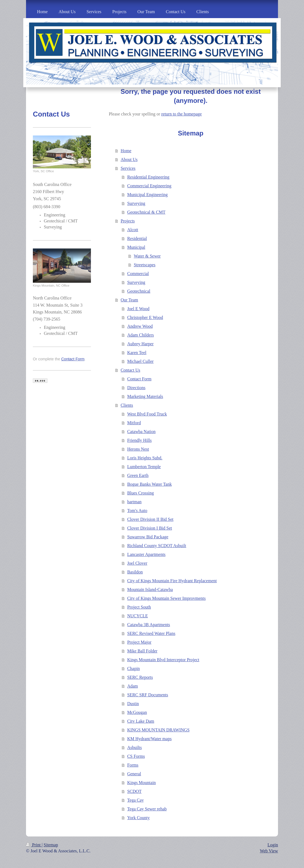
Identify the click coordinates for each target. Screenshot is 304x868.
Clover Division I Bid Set (150, 528)
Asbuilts (134, 747)
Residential (137, 238)
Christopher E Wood (145, 317)
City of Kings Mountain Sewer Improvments (166, 598)
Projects (128, 221)
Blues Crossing (140, 493)
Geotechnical (139, 291)
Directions (136, 388)
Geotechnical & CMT (146, 212)
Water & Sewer (147, 256)
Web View (269, 851)
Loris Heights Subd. (145, 458)
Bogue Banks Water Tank (149, 484)
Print (34, 845)
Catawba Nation (141, 432)
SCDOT (134, 791)
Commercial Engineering (149, 186)
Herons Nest (138, 449)
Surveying (136, 203)
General (134, 774)
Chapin (133, 668)
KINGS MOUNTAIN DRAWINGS (158, 730)
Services (128, 168)
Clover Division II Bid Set (150, 519)
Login (273, 845)
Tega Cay (135, 800)
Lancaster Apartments (146, 554)
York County (138, 818)
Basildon (135, 572)
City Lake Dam (141, 721)
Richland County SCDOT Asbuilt (157, 546)
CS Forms (136, 756)
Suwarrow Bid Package (148, 537)
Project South (139, 607)
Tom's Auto (137, 511)
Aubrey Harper (140, 344)
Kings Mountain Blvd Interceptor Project (163, 660)
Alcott (133, 230)
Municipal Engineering (147, 195)
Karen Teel (137, 353)
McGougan (137, 712)
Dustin (133, 704)
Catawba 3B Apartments (148, 625)
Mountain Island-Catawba (150, 589)
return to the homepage (182, 114)
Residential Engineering (148, 177)
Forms (133, 765)
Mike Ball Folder (142, 651)
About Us (129, 159)
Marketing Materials (145, 396)
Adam (132, 686)
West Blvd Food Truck (147, 414)
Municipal (136, 247)
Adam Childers (140, 335)
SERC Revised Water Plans (151, 633)
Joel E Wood (138, 309)
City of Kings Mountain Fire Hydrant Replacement (172, 581)
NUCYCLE (137, 616)
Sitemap (51, 845)
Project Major (139, 642)
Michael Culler (140, 361)
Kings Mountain (141, 783)
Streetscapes (144, 265)
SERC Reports (140, 677)
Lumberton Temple (144, 467)
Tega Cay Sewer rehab (147, 809)
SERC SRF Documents (147, 695)
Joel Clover (137, 563)
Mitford (134, 423)
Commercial (138, 274)
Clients (127, 405)
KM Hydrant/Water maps (149, 739)
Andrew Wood (140, 326)
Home (126, 151)
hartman (134, 502)
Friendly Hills (139, 440)
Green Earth (138, 475)
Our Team (129, 300)
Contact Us (130, 370)
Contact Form (139, 379)
